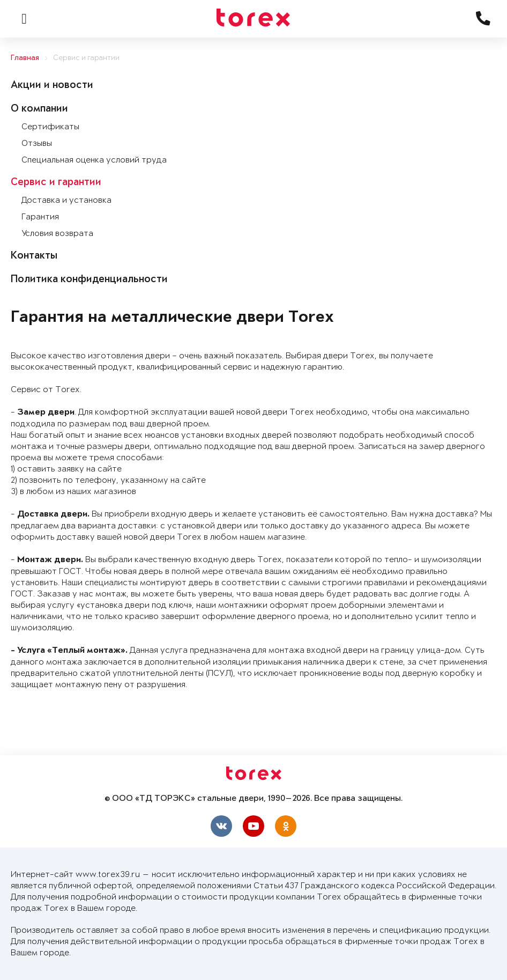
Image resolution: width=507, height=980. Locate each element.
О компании (39, 109)
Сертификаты (50, 127)
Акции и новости (52, 86)
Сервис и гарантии (86, 58)
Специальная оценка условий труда (94, 160)
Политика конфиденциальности (89, 280)
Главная (25, 58)
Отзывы (37, 143)
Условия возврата (57, 234)
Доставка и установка (66, 200)
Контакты (34, 256)
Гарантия (40, 217)
